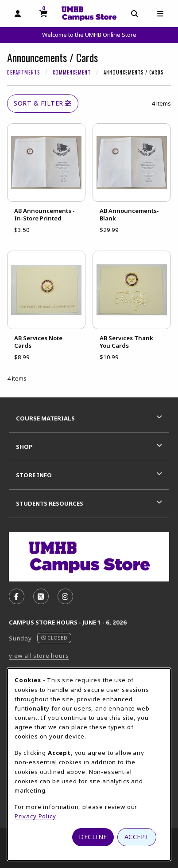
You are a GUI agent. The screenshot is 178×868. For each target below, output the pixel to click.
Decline (93, 837)
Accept (137, 837)
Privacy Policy (35, 816)
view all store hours (39, 656)
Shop (24, 447)
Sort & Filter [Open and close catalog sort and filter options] (43, 103)
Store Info (34, 475)
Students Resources (50, 503)
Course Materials (45, 418)
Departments (23, 72)
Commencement (72, 72)
